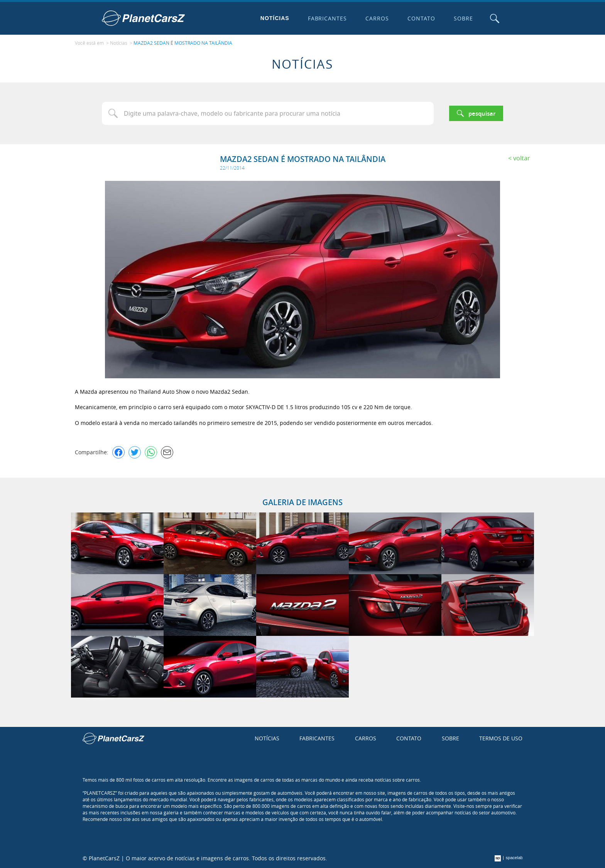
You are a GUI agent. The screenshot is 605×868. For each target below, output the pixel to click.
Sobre (463, 18)
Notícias (275, 18)
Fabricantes (328, 18)
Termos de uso (501, 738)
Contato (421, 18)
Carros (377, 18)
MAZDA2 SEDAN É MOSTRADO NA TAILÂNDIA (183, 43)
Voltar (522, 158)
